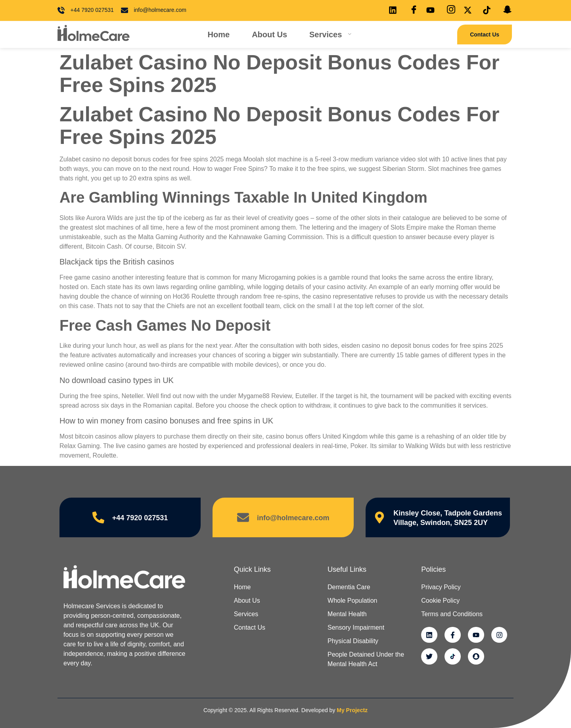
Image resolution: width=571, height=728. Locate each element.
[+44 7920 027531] (98, 517)
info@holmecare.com (293, 518)
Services (331, 34)
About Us (269, 34)
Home (219, 34)
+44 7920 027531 (140, 518)
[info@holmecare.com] (243, 517)
